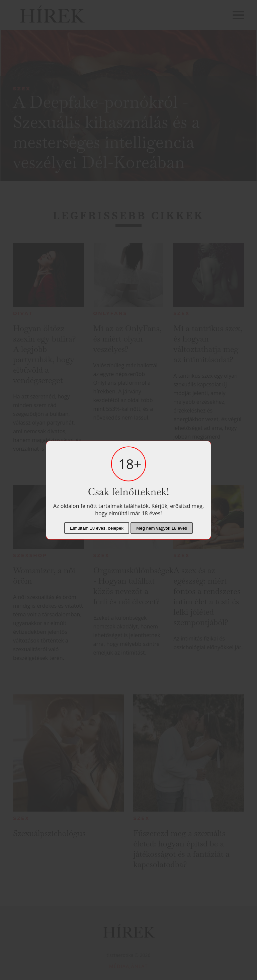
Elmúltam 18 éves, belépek (97, 528)
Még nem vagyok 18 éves (162, 528)
